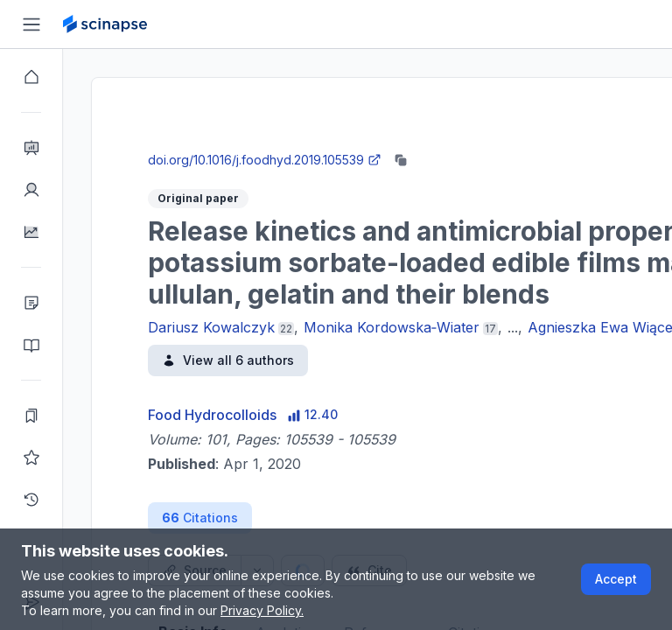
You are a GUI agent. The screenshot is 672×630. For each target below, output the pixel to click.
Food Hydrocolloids (212, 415)
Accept (616, 579)
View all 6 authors (228, 360)
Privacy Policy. (262, 610)
